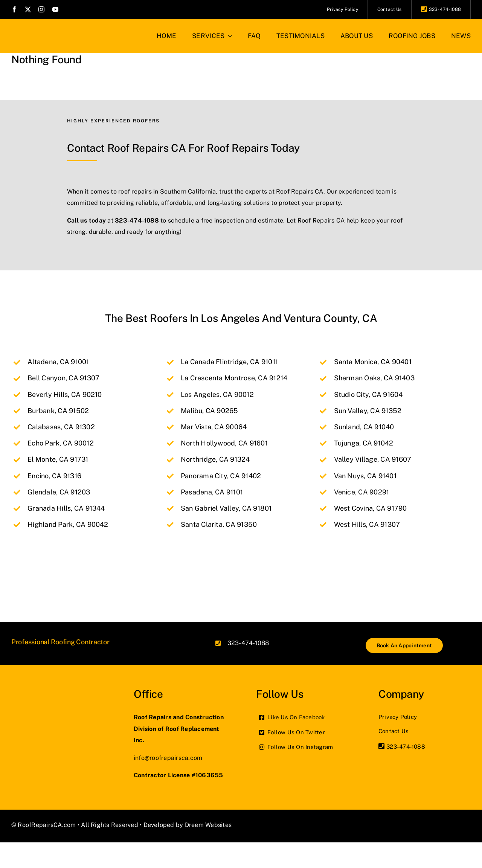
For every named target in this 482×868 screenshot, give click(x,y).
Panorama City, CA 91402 (221, 476)
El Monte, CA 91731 (58, 459)
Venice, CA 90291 (362, 492)
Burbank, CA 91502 (58, 411)
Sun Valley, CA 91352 (368, 411)
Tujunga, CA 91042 (364, 443)
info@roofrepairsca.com (168, 758)
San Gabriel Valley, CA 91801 (226, 508)
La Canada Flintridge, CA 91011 (229, 362)
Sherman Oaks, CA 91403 (374, 378)
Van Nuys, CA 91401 (365, 476)
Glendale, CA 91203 (59, 492)
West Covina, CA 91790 (371, 508)
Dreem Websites (208, 825)
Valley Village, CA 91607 (373, 459)
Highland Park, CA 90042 (68, 524)
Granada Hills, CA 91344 (66, 508)
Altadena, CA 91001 (58, 362)
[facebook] (14, 9)
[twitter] (28, 9)
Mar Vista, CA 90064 (214, 427)
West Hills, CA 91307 (367, 524)
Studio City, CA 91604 (368, 394)
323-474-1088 (137, 220)
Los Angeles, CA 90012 (217, 394)
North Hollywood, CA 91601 (224, 443)
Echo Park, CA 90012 (61, 443)
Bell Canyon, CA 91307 (63, 378)
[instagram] (41, 9)
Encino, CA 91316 (54, 476)
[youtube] (55, 9)
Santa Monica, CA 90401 (373, 362)
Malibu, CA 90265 (210, 411)
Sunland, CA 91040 (364, 427)
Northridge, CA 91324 (215, 459)
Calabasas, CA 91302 (61, 427)
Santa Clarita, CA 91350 (219, 524)
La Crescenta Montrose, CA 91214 (234, 378)
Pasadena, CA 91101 (212, 492)
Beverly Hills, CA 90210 (65, 394)
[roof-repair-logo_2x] (43, 29)
